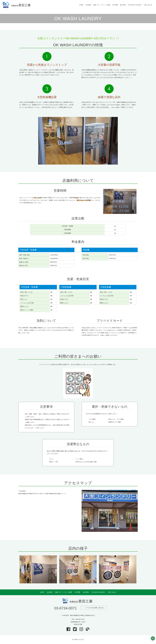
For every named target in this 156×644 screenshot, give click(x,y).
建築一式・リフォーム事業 (102, 5)
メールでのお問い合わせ (94, 608)
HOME (81, 5)
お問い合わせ (148, 5)
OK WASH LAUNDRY (135, 5)
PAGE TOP (153, 638)
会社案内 (88, 5)
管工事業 (115, 5)
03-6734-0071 (66, 608)
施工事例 (123, 5)
